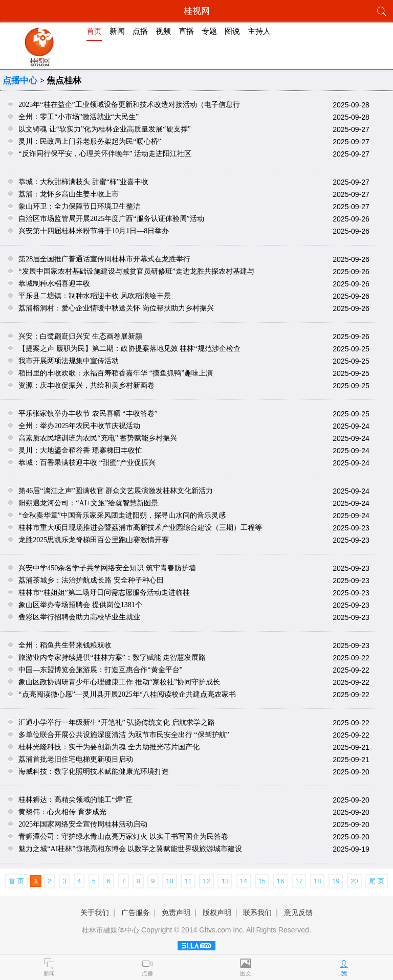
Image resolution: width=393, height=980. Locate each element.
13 (225, 881)
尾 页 (377, 881)
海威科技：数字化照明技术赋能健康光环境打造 (94, 772)
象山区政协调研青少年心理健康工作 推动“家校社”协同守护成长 (119, 682)
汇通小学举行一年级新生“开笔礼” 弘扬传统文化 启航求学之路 (116, 722)
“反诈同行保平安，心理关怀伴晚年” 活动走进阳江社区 (105, 154)
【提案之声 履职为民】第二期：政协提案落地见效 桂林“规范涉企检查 (129, 349)
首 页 (16, 881)
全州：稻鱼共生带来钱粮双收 (65, 645)
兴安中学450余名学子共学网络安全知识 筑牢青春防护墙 (107, 568)
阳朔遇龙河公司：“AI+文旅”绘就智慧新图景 (88, 503)
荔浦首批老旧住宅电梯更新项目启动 (76, 759)
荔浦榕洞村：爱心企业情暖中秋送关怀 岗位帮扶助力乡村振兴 (116, 308)
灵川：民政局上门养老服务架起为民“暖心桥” (90, 141)
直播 (186, 31)
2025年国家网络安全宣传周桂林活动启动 (83, 824)
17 (299, 881)
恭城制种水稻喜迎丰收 (54, 284)
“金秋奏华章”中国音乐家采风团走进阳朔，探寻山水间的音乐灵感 (122, 515)
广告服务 (136, 912)
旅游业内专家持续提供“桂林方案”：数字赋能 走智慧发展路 (112, 658)
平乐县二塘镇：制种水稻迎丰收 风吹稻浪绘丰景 (95, 296)
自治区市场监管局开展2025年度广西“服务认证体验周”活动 (111, 219)
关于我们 (95, 912)
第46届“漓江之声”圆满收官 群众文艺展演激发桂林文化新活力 (116, 491)
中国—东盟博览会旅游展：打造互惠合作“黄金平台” (100, 670)
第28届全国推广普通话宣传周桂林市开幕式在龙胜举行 (104, 259)
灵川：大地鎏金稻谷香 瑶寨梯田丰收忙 (80, 450)
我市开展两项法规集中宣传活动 (69, 361)
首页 (94, 31)
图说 (232, 31)
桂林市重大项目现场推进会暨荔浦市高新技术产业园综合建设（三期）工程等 (140, 528)
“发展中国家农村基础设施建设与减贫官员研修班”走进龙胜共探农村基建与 (136, 271)
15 (262, 881)
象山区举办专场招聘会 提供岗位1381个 (80, 605)
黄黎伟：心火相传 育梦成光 (62, 812)
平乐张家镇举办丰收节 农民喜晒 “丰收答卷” (88, 414)
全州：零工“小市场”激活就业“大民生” (79, 117)
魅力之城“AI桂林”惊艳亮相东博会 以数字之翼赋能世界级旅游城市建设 (130, 849)
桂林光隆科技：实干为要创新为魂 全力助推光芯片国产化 (109, 747)
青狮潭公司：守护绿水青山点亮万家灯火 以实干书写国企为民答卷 (123, 837)
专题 (209, 31)
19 (336, 881)
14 (244, 881)
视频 (163, 31)
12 (206, 881)
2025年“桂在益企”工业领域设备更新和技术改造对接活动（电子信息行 (129, 105)
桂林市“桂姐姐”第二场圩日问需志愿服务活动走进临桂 (104, 593)
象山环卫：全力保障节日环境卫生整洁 (79, 206)
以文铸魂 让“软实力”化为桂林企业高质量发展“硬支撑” (104, 129)
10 (169, 881)
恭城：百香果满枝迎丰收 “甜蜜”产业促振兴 (87, 463)
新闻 (117, 31)
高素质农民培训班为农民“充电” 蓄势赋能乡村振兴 (98, 438)
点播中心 (20, 81)
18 (317, 881)
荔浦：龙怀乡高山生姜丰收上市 (69, 194)
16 (280, 881)
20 (354, 881)
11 (188, 881)
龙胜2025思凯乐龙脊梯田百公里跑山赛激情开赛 (94, 540)
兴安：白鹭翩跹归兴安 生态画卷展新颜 (80, 336)
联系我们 (257, 912)
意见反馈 (298, 912)
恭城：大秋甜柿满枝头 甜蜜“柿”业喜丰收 (83, 182)
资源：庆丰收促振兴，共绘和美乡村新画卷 (86, 385)
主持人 (259, 31)
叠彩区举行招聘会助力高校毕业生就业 (79, 617)
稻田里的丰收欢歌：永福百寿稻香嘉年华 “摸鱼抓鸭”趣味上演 (116, 373)
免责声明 (176, 912)
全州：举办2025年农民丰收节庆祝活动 (79, 426)
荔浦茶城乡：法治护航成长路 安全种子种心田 (91, 580)
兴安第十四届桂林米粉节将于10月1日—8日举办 (94, 231)
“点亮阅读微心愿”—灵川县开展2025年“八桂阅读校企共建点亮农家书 (127, 694)
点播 (140, 31)
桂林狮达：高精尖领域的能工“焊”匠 (75, 800)
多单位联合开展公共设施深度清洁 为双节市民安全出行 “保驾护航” (124, 735)
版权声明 (217, 912)
